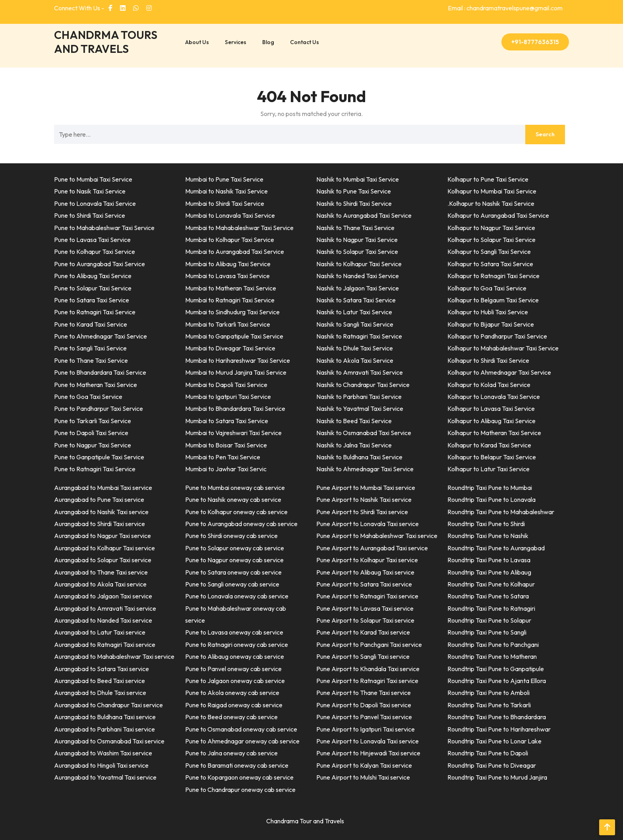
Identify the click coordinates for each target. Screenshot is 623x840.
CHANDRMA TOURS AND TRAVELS (106, 42)
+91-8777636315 (535, 42)
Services (236, 42)
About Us (197, 42)
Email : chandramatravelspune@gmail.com (505, 8)
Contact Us (305, 42)
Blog (268, 42)
